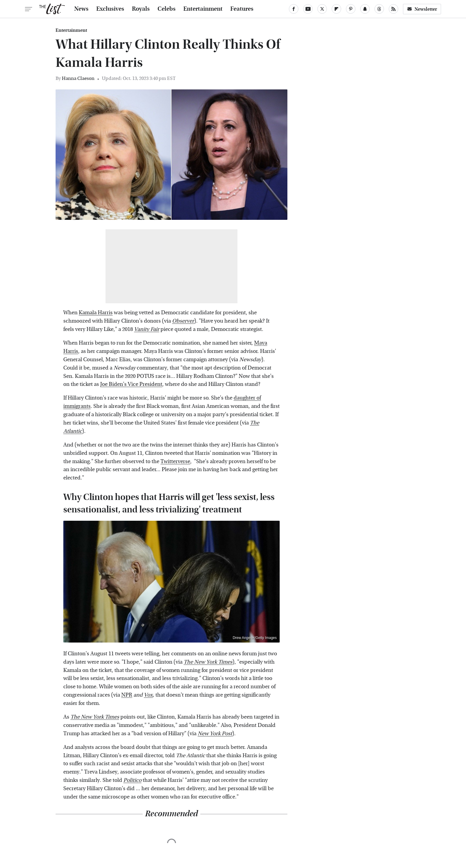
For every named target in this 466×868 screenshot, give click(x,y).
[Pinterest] (351, 9)
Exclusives (110, 9)
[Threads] (379, 9)
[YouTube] (308, 9)
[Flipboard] (336, 9)
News (81, 9)
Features (242, 9)
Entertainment (203, 9)
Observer (183, 321)
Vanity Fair (147, 329)
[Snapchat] (365, 9)
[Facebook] (294, 9)
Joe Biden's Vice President (131, 384)
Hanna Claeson (78, 78)
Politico (132, 780)
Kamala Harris (96, 313)
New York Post (215, 734)
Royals (141, 9)
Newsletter (422, 9)
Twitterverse (175, 461)
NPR (127, 695)
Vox (148, 695)
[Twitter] (322, 9)
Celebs (167, 9)
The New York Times (208, 662)
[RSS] (393, 9)
